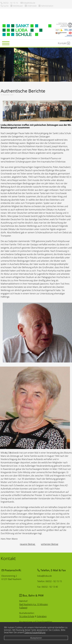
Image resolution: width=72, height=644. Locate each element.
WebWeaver (17, 6)
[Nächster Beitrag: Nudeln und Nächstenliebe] (50, 544)
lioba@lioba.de (28, 3)
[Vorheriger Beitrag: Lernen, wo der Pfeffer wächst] (28, 544)
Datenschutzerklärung (35, 632)
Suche (5, 6)
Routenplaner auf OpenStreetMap (36, 622)
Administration (46, 6)
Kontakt (64, 43)
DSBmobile (31, 6)
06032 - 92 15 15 (9, 3)
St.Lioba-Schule (27, 616)
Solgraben (42, 616)
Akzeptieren (36, 638)
